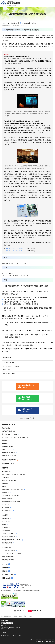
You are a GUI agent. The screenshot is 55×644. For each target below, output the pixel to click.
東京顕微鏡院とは (8, 471)
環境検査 (5, 443)
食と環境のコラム (9, 575)
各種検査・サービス (8, 425)
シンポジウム (6, 528)
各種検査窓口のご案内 (9, 455)
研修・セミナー (7, 449)
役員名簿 (5, 483)
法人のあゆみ (6, 505)
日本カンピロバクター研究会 (11, 366)
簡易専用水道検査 (8, 446)
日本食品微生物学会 (9, 362)
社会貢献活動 (7, 358)
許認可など (5, 492)
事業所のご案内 (7, 511)
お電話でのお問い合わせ (27, 418)
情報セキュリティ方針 (20, 616)
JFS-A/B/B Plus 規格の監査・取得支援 (15, 437)
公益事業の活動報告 (8, 534)
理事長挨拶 (5, 477)
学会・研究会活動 (8, 557)
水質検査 (5, 440)
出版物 (4, 525)
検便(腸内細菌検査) (8, 431)
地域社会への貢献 (8, 560)
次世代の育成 (6, 531)
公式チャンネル (34, 611)
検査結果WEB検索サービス (11, 463)
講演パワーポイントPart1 (14, 249)
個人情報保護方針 (6, 616)
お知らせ (6, 571)
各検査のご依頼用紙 (8, 452)
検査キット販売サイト (9, 460)
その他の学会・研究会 (9, 373)
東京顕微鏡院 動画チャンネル (12, 540)
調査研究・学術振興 (8, 537)
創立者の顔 (5, 508)
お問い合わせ (7, 578)
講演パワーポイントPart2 (13, 251)
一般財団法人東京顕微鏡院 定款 (12, 489)
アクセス (6, 564)
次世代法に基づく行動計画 (11, 495)
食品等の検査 (6, 428)
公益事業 (5, 515)
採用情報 (6, 568)
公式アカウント (20, 611)
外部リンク (32, 616)
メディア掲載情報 (8, 499)
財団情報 (5, 468)
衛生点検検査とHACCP (10, 434)
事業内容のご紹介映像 (9, 480)
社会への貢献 (7, 370)
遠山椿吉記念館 (7, 543)
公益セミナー (6, 522)
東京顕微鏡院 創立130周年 (11, 502)
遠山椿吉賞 (5, 518)
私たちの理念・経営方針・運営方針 (14, 474)
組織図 (4, 486)
